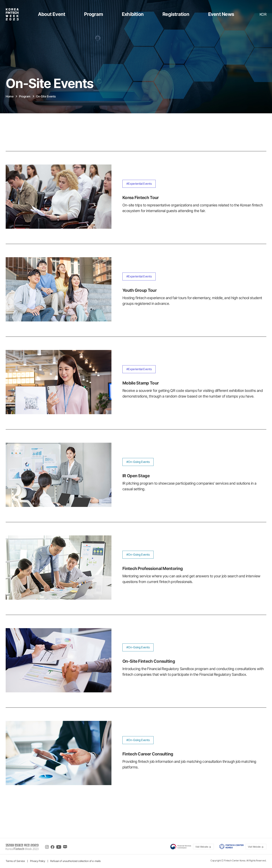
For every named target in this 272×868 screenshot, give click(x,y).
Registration (176, 14)
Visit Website (203, 847)
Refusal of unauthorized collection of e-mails (75, 861)
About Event (52, 14)
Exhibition (133, 14)
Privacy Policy (37, 861)
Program (93, 14)
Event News (221, 14)
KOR (263, 14)
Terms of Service (15, 861)
